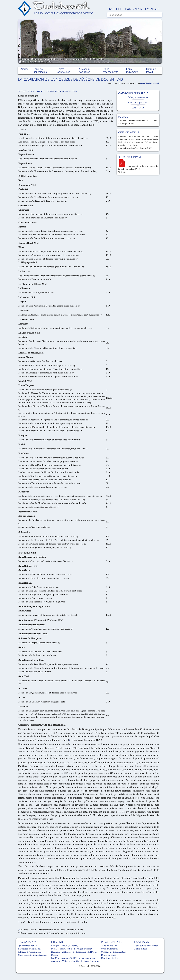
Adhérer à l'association (29, 952)
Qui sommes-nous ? (27, 946)
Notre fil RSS (141, 949)
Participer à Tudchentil (30, 949)
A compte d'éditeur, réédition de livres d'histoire (75, 961)
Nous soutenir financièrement (33, 955)
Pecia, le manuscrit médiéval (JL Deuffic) (71, 949)
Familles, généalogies (40, 71)
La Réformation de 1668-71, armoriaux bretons (74, 958)
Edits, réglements (132, 71)
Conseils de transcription (114, 952)
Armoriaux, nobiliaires (85, 71)
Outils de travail (151, 71)
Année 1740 (138, 108)
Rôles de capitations (138, 102)
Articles (25, 69)
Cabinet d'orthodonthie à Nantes (20, 972)
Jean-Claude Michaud (149, 83)
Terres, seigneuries (64, 71)
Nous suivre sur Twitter (146, 946)
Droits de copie (109, 955)
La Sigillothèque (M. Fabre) (65, 946)
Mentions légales (109, 958)
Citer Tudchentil (109, 949)
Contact (153, 9)
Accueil (115, 9)
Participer (134, 9)
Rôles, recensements (111, 71)
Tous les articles (109, 946)
